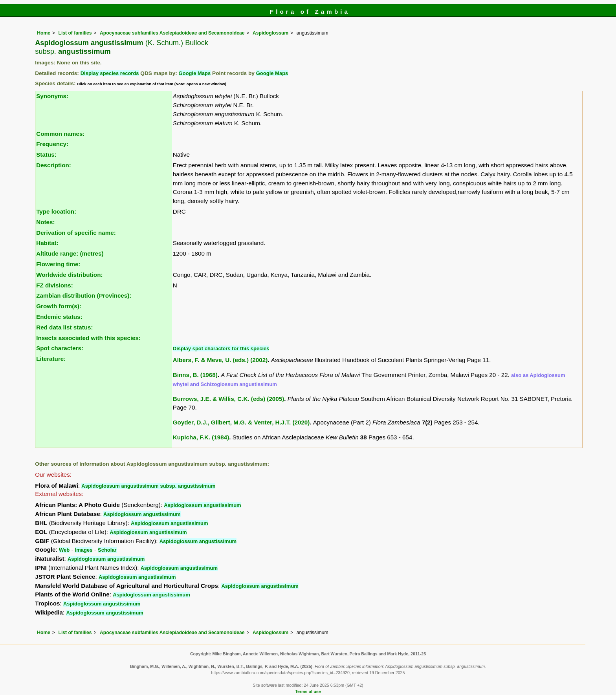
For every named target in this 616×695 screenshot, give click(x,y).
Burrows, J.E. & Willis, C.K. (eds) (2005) (228, 399)
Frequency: (52, 144)
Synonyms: (52, 96)
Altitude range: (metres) (70, 253)
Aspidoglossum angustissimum (202, 505)
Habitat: (47, 243)
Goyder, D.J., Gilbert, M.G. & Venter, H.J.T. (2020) (241, 422)
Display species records (110, 73)
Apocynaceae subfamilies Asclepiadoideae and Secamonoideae (172, 33)
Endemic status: (59, 317)
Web (64, 550)
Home (44, 33)
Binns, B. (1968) (195, 375)
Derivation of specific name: (76, 233)
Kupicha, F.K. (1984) (201, 437)
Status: (46, 155)
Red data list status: (64, 327)
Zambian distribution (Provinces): (84, 295)
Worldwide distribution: (69, 275)
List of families (75, 33)
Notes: (45, 222)
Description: (54, 165)
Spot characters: (60, 348)
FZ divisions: (55, 285)
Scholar (107, 550)
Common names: (60, 134)
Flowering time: (58, 264)
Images (84, 550)
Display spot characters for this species (221, 348)
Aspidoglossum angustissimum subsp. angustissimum (148, 486)
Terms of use (308, 691)
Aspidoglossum (270, 33)
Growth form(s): (59, 306)
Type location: (56, 211)
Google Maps (195, 73)
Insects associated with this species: (88, 338)
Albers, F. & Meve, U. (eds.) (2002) (220, 360)
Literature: (51, 359)
